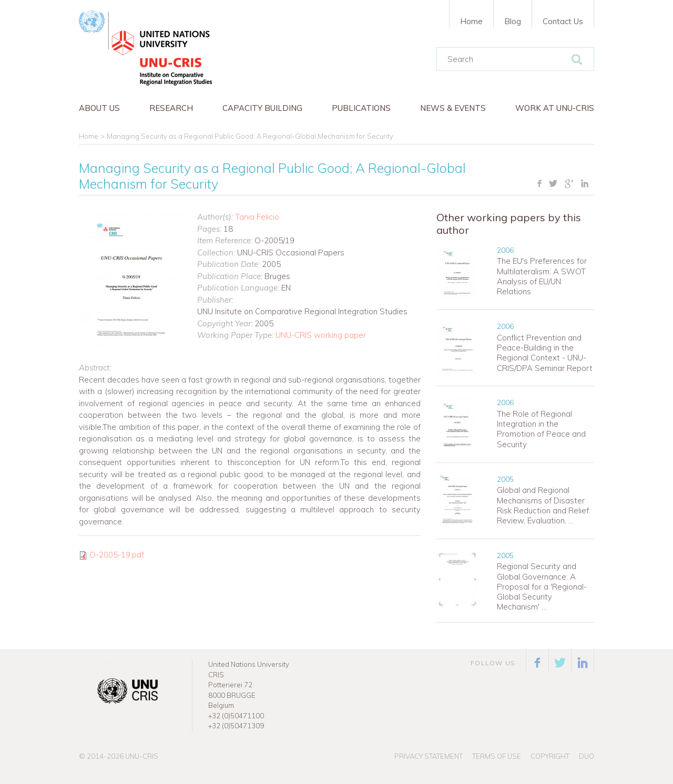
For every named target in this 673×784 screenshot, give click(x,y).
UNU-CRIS (142, 756)
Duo (587, 756)
